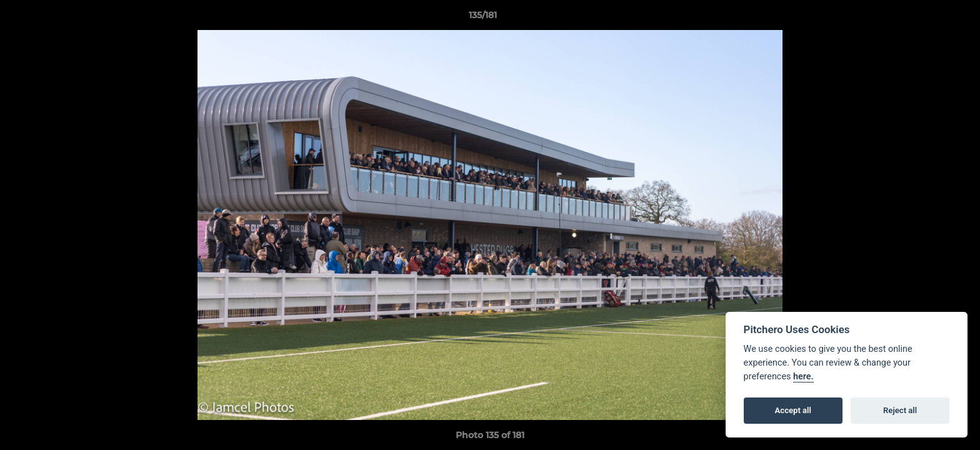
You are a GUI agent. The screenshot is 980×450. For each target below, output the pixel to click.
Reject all (900, 410)
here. (803, 377)
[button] (927, 18)
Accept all (793, 410)
